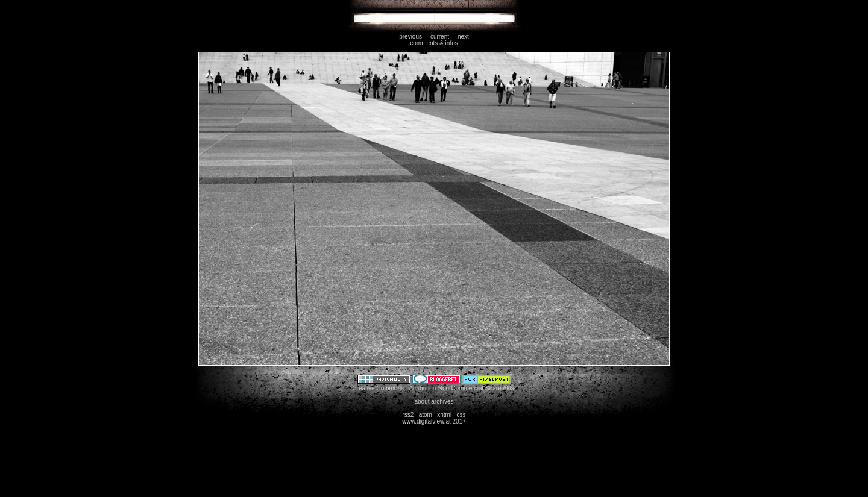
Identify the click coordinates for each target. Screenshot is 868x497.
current (440, 36)
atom (426, 415)
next (463, 36)
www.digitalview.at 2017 (434, 421)
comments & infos (434, 43)
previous (410, 36)
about (422, 402)
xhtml (444, 415)
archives (442, 402)
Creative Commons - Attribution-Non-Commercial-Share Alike (434, 388)
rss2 (408, 415)
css (461, 415)
